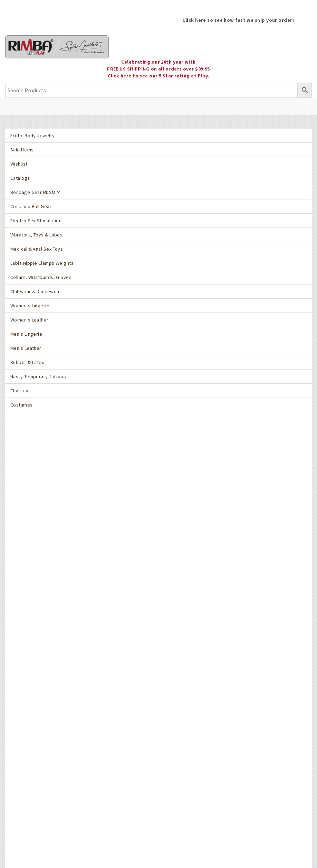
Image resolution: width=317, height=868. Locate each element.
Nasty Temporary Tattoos (38, 376)
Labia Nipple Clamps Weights (42, 263)
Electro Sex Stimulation (36, 221)
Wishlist (19, 164)
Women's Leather (30, 320)
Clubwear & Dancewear (36, 291)
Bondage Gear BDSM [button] (36, 192)
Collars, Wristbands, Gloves (41, 277)
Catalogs (20, 178)
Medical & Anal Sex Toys (37, 249)
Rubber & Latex (27, 362)
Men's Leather (26, 348)
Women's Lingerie (30, 306)
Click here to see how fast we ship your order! (238, 20)
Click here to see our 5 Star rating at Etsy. (158, 76)
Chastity (20, 391)
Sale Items (22, 150)
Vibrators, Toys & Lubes (36, 235)
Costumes (22, 405)
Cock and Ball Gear (31, 206)
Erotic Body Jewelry (33, 136)
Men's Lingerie (26, 334)
